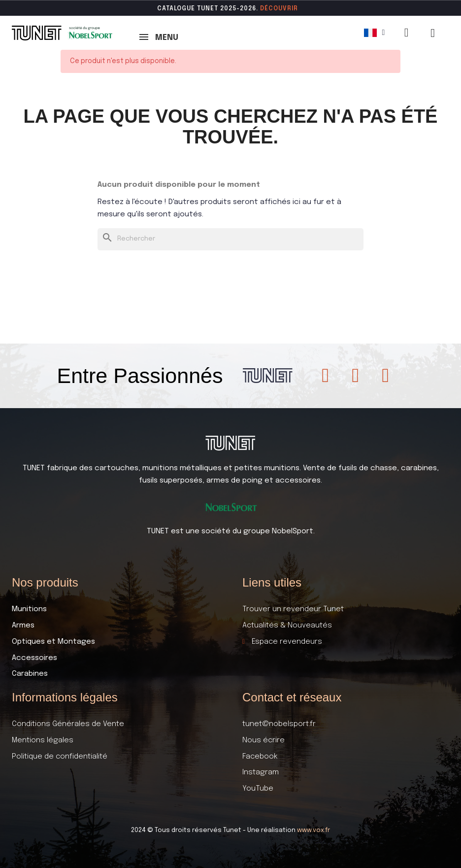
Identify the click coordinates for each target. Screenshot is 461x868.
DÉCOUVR (276, 9)
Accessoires (34, 658)
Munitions (29, 609)
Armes (23, 625)
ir (295, 9)
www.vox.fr (313, 830)
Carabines (30, 674)
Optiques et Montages (53, 642)
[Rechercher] (230, 239)
